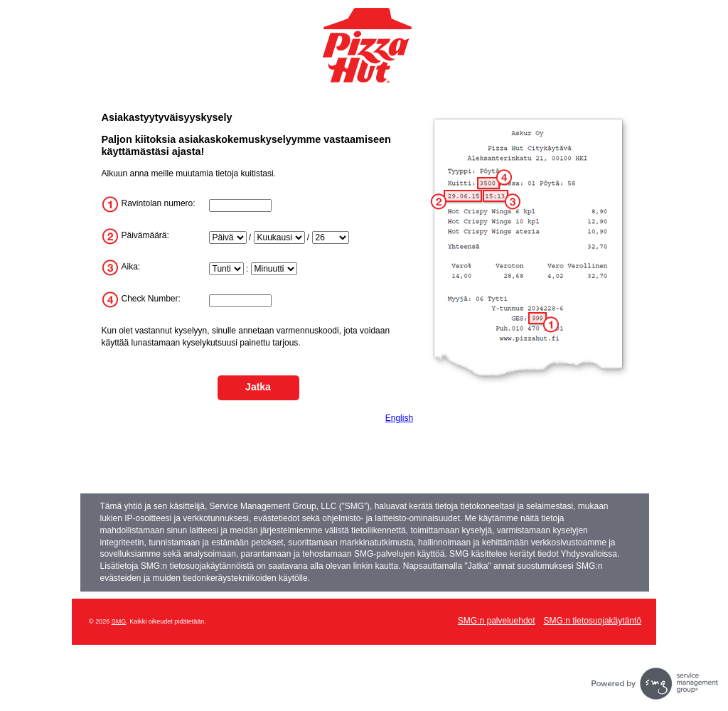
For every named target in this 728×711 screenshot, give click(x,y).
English (399, 418)
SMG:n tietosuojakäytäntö (593, 621)
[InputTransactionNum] (240, 301)
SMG (119, 621)
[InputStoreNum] (240, 205)
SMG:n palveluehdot (497, 621)
